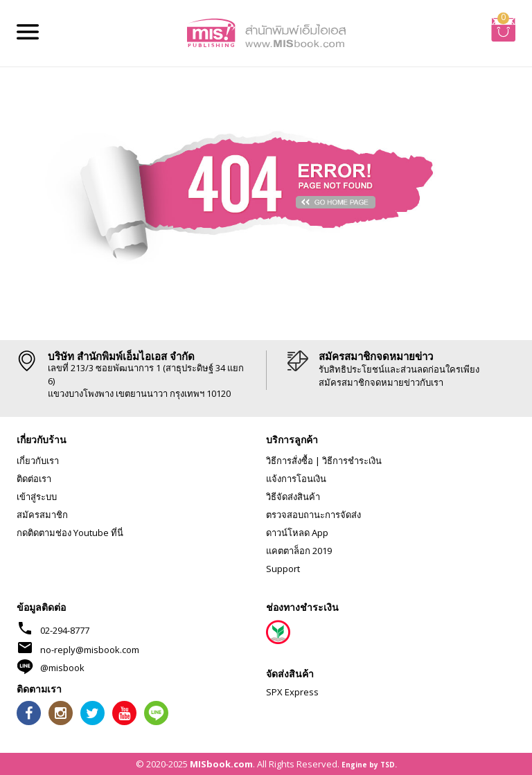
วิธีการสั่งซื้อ (290, 461)
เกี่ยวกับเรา (38, 461)
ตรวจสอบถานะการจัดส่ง (313, 515)
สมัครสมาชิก (42, 515)
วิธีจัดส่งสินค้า (293, 497)
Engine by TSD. (369, 765)
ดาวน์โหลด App (297, 533)
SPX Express (292, 692)
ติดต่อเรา (34, 479)
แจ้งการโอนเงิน (296, 479)
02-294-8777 (65, 630)
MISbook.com (221, 764)
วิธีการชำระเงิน (352, 461)
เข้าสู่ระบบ (37, 497)
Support (283, 569)
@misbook (62, 668)
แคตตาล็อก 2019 (299, 551)
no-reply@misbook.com (90, 650)
